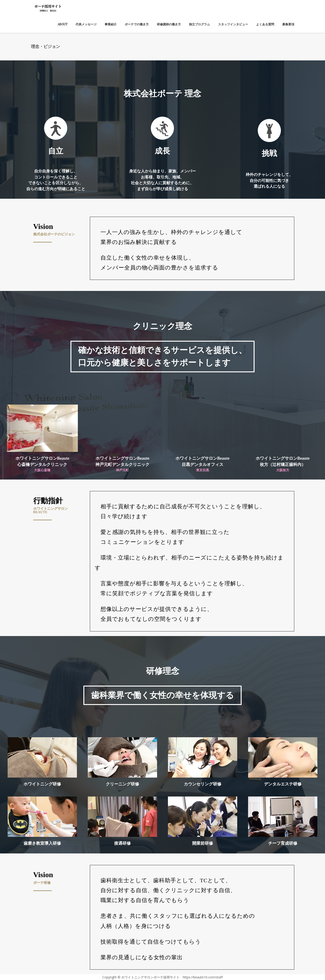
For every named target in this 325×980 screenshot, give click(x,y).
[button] (56, 129)
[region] (162, 130)
